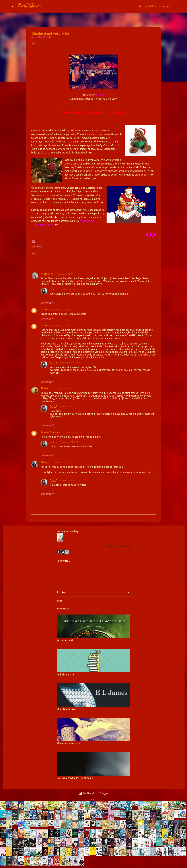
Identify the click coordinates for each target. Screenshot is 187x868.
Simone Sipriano (50, 432)
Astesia (45, 274)
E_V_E (53, 289)
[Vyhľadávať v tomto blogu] (160, 6)
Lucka (44, 309)
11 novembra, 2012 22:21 (60, 325)
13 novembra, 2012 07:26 (61, 462)
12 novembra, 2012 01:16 (69, 363)
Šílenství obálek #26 (68, 743)
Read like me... (30, 6)
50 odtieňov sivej (66, 709)
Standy (45, 462)
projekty (37, 246)
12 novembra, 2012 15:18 (69, 407)
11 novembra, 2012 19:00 (60, 309)
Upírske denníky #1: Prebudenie (75, 778)
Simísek (45, 388)
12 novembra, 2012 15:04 (72, 432)
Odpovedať (48, 303)
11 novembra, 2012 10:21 (62, 274)
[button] (33, 44)
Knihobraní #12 (65, 675)
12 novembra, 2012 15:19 (69, 442)
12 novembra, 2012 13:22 (62, 388)
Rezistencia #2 (65, 640)
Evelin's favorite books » (119, 546)
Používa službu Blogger (93, 793)
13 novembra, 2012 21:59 (69, 480)
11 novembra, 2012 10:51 (69, 289)
